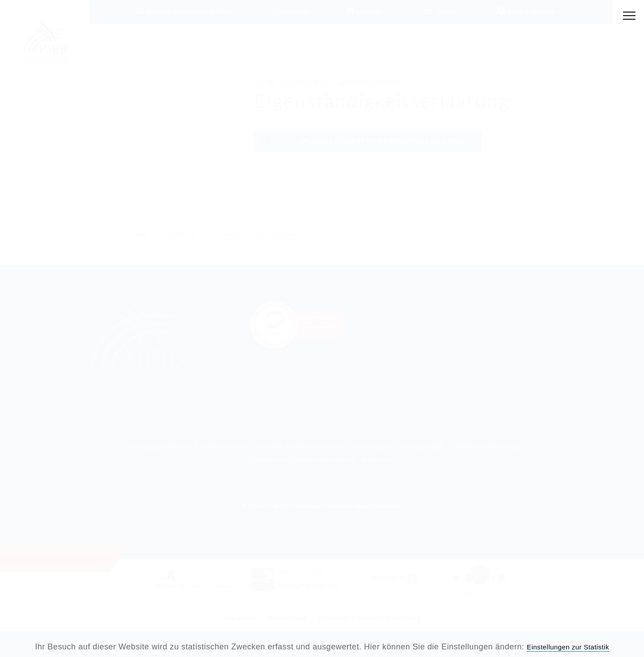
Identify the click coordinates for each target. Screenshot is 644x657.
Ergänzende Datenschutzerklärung (302, 460)
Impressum (378, 460)
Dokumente (191, 234)
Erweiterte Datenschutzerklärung (377, 618)
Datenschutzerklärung (483, 445)
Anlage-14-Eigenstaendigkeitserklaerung (358, 141)
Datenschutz (281, 618)
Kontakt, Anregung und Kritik (302, 445)
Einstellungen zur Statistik (568, 647)
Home (144, 234)
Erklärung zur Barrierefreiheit (398, 445)
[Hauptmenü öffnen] (627, 17)
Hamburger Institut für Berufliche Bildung (188, 445)
